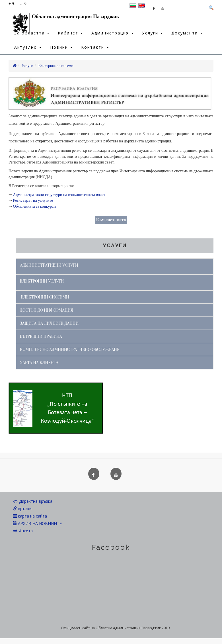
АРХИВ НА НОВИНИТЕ (37, 523)
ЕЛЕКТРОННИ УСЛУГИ (42, 281)
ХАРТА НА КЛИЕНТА (39, 362)
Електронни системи (56, 66)
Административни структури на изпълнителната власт (59, 195)
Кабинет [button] (70, 33)
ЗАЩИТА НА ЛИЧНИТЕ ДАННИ (49, 323)
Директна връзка (33, 501)
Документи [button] (187, 33)
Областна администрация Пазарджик (64, 18)
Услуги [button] (152, 33)
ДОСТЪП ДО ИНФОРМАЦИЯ (47, 310)
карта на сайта (30, 516)
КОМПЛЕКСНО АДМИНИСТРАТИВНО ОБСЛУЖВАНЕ (70, 349)
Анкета (23, 531)
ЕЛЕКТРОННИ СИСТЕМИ (45, 297)
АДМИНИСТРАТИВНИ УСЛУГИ (49, 265)
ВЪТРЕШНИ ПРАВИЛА (41, 336)
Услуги (27, 66)
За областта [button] (32, 33)
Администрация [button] (112, 33)
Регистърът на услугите (33, 200)
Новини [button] (61, 47)
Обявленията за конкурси (35, 206)
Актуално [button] (28, 47)
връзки (22, 509)
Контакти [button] (95, 47)
